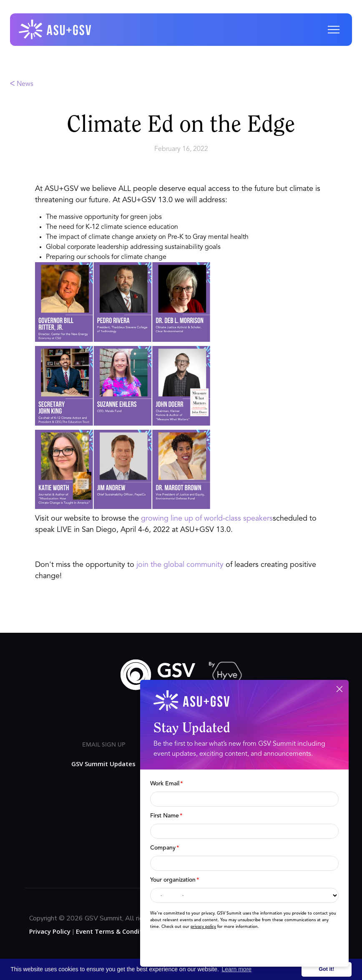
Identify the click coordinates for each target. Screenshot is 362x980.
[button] (334, 30)
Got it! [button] (326, 969)
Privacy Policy (50, 931)
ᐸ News (22, 84)
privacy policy (203, 927)
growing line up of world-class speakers (207, 519)
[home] (55, 30)
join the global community (180, 565)
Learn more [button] (237, 969)
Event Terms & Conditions (116, 931)
